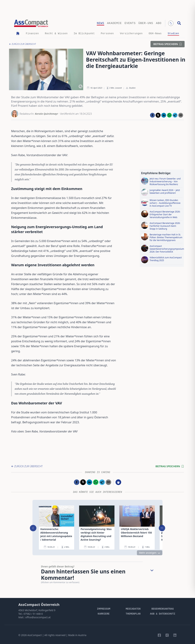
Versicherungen (131, 34)
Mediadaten (133, 609)
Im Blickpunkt (84, 34)
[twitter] (158, 115)
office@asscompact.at (38, 617)
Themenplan (133, 614)
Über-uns (146, 23)
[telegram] (175, 115)
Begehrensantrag (163, 609)
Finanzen (32, 34)
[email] (181, 115)
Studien (173, 34)
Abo (159, 23)
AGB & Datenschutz (163, 614)
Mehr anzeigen (153, 553)
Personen (107, 34)
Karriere (104, 614)
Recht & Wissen (56, 34)
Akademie (114, 23)
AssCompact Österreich (39, 605)
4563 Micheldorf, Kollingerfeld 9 (37, 610)
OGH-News (155, 34)
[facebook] (152, 115)
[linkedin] (164, 115)
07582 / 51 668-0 (33, 614)
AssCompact (35, 635)
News (101, 23)
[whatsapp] (169, 115)
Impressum (104, 609)
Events (130, 23)
